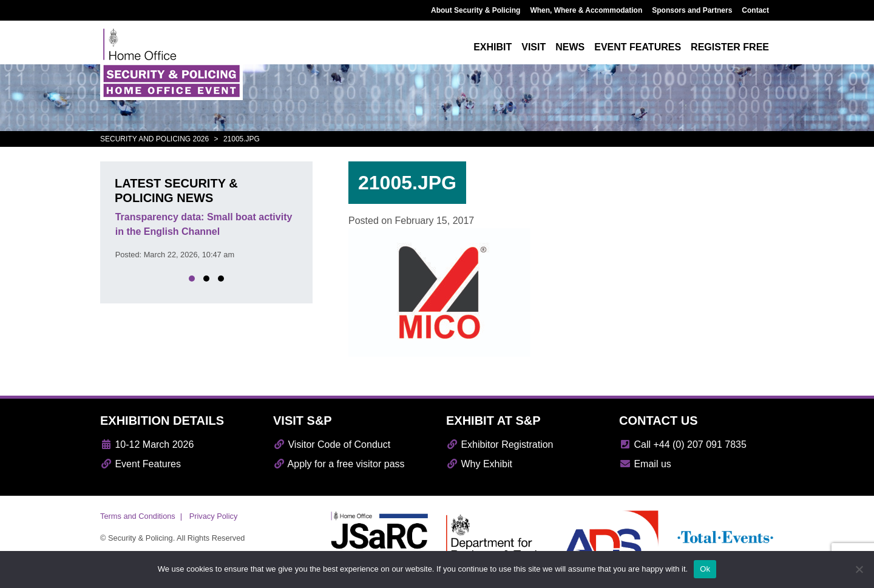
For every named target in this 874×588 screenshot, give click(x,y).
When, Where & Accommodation (586, 10)
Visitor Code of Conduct (332, 444)
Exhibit (493, 47)
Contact (755, 10)
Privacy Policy (214, 516)
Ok (705, 569)
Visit (534, 47)
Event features (638, 47)
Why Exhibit (479, 464)
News (570, 47)
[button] (192, 279)
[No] (859, 569)
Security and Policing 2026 (154, 139)
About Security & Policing (476, 10)
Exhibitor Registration (500, 444)
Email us (645, 464)
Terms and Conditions (138, 516)
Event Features (141, 464)
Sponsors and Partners (692, 10)
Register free (730, 47)
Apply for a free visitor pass (339, 464)
